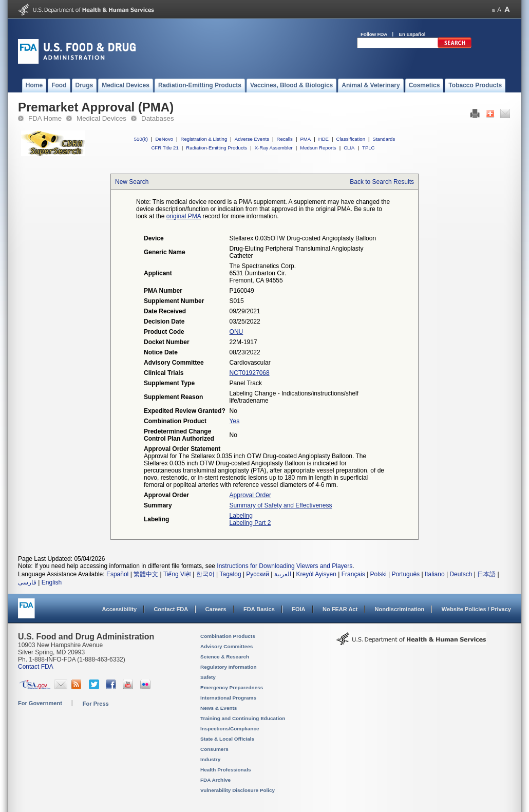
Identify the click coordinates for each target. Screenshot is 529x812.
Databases (158, 118)
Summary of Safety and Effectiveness (281, 505)
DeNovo (164, 139)
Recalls (284, 139)
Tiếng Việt (177, 574)
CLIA (349, 148)
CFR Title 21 (165, 148)
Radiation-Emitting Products (216, 148)
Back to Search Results (382, 182)
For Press (96, 704)
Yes (235, 421)
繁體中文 (146, 574)
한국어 (205, 574)
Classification (351, 139)
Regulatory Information (229, 667)
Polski (379, 574)
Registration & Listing (204, 139)
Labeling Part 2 (250, 523)
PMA (305, 139)
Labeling (241, 516)
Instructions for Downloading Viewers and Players (285, 566)
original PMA (184, 216)
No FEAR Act (340, 609)
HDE (324, 139)
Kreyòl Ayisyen (316, 574)
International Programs (228, 698)
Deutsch (461, 574)
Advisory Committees (226, 646)
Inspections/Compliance (230, 729)
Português (405, 574)
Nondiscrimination (400, 609)
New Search (132, 182)
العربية (283, 574)
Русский (258, 574)
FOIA (298, 609)
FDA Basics (259, 609)
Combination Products (228, 636)
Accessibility (119, 609)
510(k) (141, 139)
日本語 (486, 574)
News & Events (219, 708)
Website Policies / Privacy (476, 609)
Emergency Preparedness (232, 687)
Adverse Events (252, 139)
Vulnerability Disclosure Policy (238, 790)
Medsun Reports (318, 148)
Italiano (435, 574)
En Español (412, 34)
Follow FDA (374, 34)
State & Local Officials (227, 739)
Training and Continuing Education (243, 718)
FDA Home (45, 118)
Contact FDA (171, 609)
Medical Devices (101, 118)
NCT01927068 (250, 373)
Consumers (214, 749)
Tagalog (231, 574)
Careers (216, 609)
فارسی (27, 582)
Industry (210, 759)
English (52, 582)
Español (117, 574)
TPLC (369, 148)
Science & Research (225, 657)
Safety (208, 677)
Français (353, 574)
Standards (384, 139)
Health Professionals (225, 770)
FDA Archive (215, 780)
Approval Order (250, 495)
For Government (40, 703)
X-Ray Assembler (274, 148)
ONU (237, 332)
